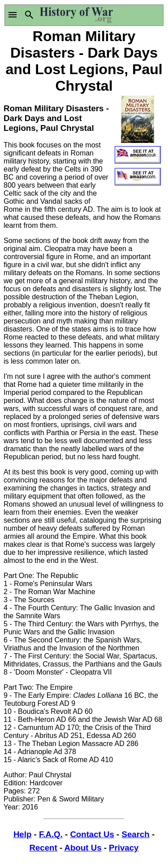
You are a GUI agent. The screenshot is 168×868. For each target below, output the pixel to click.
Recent (43, 848)
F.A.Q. (51, 834)
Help (22, 834)
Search (135, 834)
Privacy (124, 848)
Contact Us (92, 834)
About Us (83, 848)
